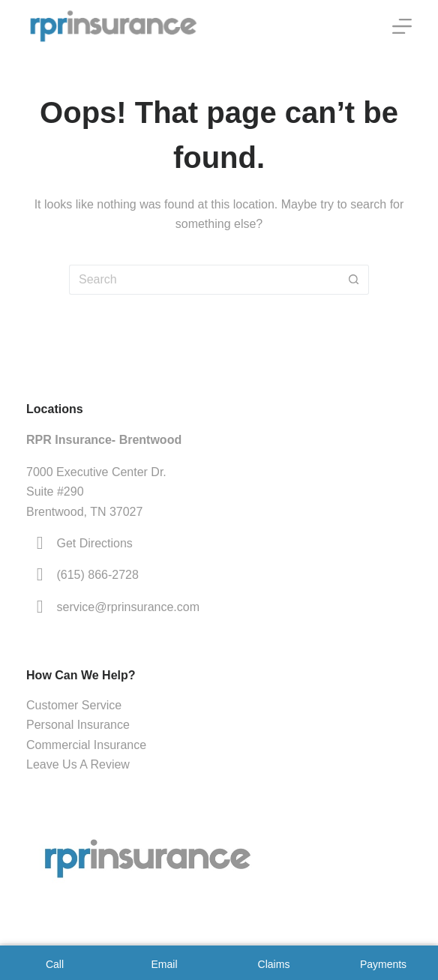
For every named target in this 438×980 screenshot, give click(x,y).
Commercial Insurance (86, 745)
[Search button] (354, 280)
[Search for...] (204, 280)
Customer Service (74, 705)
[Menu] (402, 26)
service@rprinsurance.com (129, 607)
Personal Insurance (78, 725)
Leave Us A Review (78, 764)
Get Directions (95, 543)
